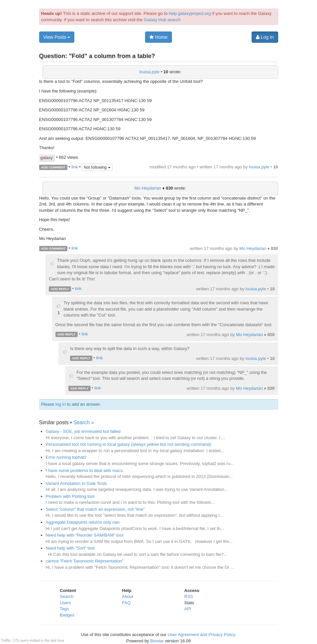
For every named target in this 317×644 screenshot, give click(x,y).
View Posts (57, 37)
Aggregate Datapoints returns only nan (83, 522)
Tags (64, 609)
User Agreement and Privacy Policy (201, 635)
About (128, 596)
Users (65, 603)
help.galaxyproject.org (190, 13)
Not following (97, 167)
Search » (84, 422)
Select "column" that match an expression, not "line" (95, 509)
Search (67, 596)
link (75, 167)
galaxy (47, 158)
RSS (189, 596)
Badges (67, 615)
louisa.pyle (149, 72)
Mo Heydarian (148, 188)
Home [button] (158, 37)
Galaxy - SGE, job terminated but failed (83, 431)
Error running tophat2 (66, 457)
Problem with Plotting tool (70, 496)
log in (61, 404)
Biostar (157, 641)
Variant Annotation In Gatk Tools (77, 483)
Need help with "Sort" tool (70, 548)
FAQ (126, 603)
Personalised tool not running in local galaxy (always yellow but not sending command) (129, 444)
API (188, 609)
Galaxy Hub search (162, 20)
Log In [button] (265, 37)
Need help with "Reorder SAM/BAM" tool (85, 535)
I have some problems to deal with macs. (85, 470)
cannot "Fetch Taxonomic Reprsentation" (85, 561)
